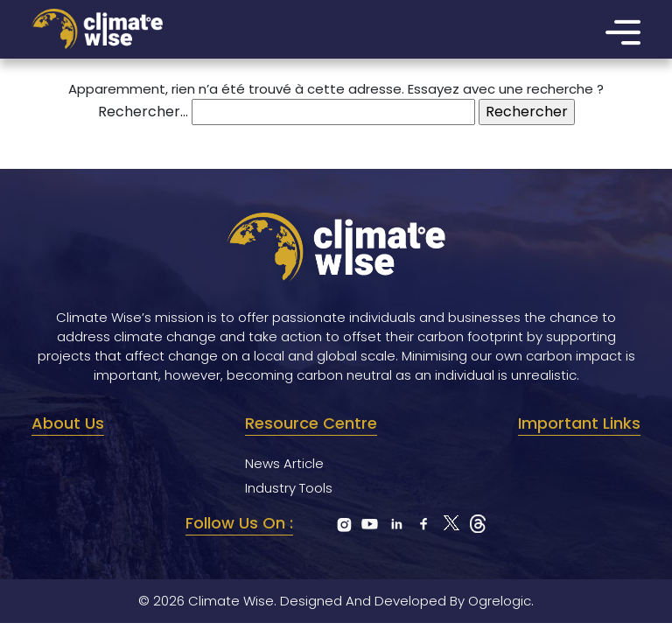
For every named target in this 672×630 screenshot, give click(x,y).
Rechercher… (143, 112)
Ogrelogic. (501, 601)
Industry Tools (289, 488)
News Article (284, 463)
